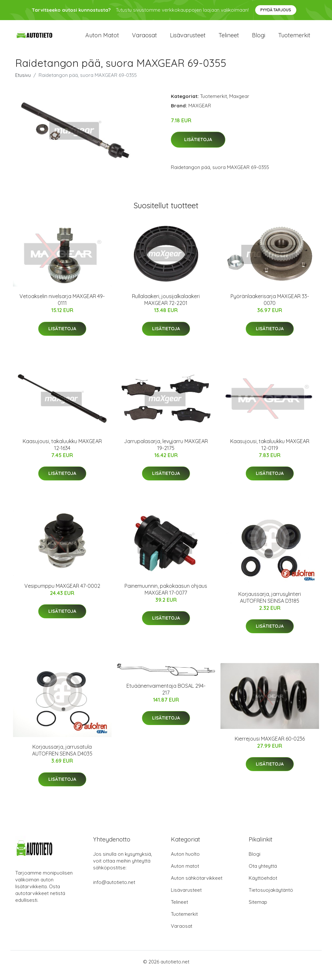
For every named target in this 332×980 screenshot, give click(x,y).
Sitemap (258, 909)
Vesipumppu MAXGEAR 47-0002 (62, 593)
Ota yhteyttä (263, 873)
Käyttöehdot (263, 885)
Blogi (259, 39)
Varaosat (144, 39)
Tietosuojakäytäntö (271, 897)
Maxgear (239, 103)
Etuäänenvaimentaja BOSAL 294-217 (166, 696)
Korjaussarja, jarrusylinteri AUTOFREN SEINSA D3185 (270, 605)
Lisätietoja (198, 147)
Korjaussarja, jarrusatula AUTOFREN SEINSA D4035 (62, 758)
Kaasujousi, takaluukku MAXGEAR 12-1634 (62, 452)
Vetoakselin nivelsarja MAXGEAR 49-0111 (62, 307)
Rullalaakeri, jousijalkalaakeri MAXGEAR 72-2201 (166, 307)
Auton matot (102, 39)
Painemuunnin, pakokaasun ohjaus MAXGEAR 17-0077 (166, 596)
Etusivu (23, 82)
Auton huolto (185, 861)
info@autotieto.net (114, 889)
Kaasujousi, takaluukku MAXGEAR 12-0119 (270, 452)
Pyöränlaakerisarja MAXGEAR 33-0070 (270, 307)
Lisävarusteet (188, 39)
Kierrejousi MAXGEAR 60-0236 (270, 746)
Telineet (229, 39)
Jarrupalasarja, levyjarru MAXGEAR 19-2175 (166, 452)
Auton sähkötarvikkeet (197, 885)
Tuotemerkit (294, 39)
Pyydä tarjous (276, 10)
